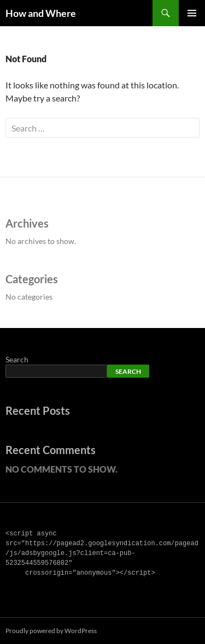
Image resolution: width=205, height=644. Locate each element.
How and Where (41, 13)
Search (17, 359)
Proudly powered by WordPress (51, 631)
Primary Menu (192, 13)
